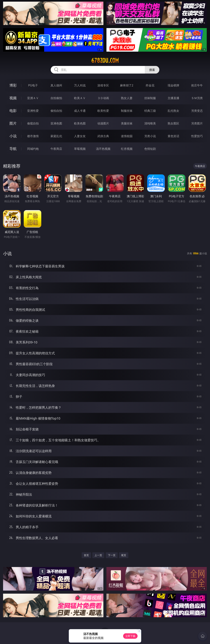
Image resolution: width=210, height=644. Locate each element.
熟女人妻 (127, 98)
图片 (13, 123)
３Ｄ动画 (103, 98)
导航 (13, 149)
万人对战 (80, 85)
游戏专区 (103, 85)
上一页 (98, 555)
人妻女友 (80, 136)
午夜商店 (56, 149)
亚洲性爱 (33, 111)
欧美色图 (80, 123)
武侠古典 (103, 136)
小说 (13, 136)
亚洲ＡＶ (33, 98)
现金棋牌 (173, 85)
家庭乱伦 (56, 136)
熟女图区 (173, 123)
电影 (13, 111)
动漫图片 (103, 123)
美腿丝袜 (127, 123)
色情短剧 (150, 149)
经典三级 (150, 111)
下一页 (112, 555)
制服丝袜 (127, 111)
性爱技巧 (197, 136)
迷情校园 (127, 136)
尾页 (124, 555)
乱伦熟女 (173, 111)
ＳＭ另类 (197, 98)
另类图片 (197, 123)
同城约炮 (33, 149)
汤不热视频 (103, 149)
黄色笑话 (173, 136)
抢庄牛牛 (197, 85)
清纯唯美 (150, 123)
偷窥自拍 (33, 123)
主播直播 (173, 98)
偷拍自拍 (56, 111)
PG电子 (33, 85)
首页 (86, 555)
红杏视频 (127, 149)
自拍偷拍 (56, 98)
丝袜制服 (150, 98)
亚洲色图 (56, 123)
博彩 (13, 85)
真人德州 (56, 85)
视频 (13, 98)
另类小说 (150, 136)
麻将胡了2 (127, 85)
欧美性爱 (103, 111)
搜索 (152, 70)
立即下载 (130, 636)
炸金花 (150, 85)
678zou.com (105, 61)
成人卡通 (80, 111)
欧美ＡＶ (80, 98)
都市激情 (33, 136)
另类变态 (197, 111)
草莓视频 (80, 149)
